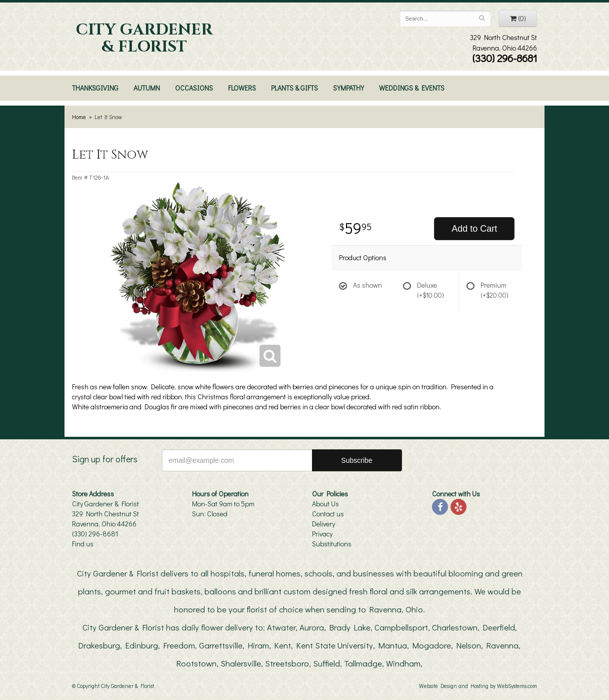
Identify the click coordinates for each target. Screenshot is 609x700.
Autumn (147, 88)
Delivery (323, 524)
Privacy (322, 534)
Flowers (242, 88)
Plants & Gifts (294, 88)
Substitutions (332, 544)
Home (79, 117)
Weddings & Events (412, 88)
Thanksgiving (95, 88)
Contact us (328, 514)
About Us (325, 504)
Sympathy (348, 88)
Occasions (194, 88)
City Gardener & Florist (144, 39)
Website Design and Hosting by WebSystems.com (478, 686)
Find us (83, 544)
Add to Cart (474, 229)
